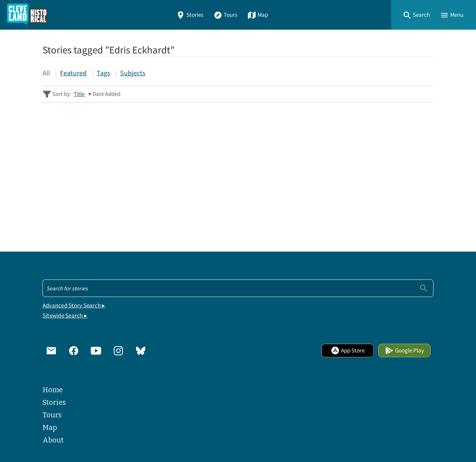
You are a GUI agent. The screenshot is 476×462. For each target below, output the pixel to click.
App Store (348, 351)
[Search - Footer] (238, 288)
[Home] (27, 15)
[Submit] (423, 288)
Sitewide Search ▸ (65, 316)
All (46, 73)
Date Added (106, 94)
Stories (190, 15)
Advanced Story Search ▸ (74, 305)
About (53, 440)
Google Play (404, 351)
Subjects (133, 73)
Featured (73, 73)
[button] (416, 15)
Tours (225, 15)
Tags (103, 73)
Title (79, 94)
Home (53, 390)
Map (258, 15)
